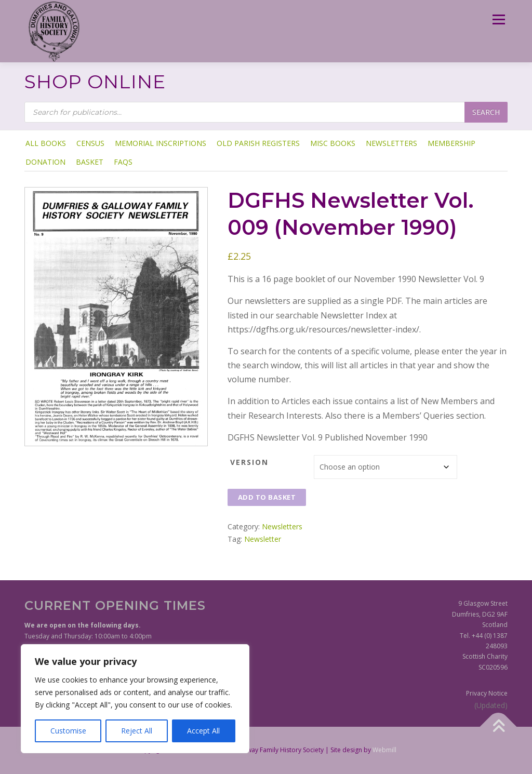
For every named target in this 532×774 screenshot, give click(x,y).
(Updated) (491, 705)
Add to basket (267, 497)
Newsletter (263, 539)
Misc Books (333, 143)
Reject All (137, 731)
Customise (68, 731)
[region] (135, 699)
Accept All (203, 731)
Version (249, 462)
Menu (498, 19)
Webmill (384, 750)
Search (486, 112)
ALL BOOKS (46, 143)
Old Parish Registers (258, 143)
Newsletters (391, 143)
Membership (451, 143)
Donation (45, 162)
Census (90, 143)
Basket (90, 162)
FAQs (123, 162)
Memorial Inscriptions (161, 143)
